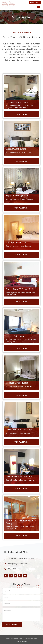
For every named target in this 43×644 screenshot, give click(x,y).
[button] (38, 7)
